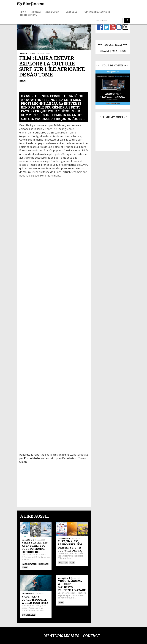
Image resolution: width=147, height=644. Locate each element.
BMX (61, 563)
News (23, 12)
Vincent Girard (27, 53)
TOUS (123, 51)
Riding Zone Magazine (97, 12)
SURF (22, 81)
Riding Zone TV (28, 15)
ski (66, 563)
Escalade (44, 564)
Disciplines (53, 12)
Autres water (30, 564)
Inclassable (29, 615)
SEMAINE (105, 51)
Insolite (36, 12)
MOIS (115, 51)
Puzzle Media (32, 458)
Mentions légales (62, 636)
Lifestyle (72, 12)
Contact (91, 636)
